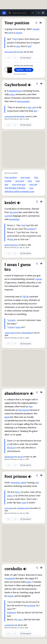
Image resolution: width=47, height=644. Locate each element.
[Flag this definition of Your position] (40, 23)
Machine (11, 448)
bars (12, 94)
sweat (23, 483)
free (31, 407)
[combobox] (21, 13)
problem (31, 229)
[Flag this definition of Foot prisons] (41, 475)
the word (14, 212)
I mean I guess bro (11, 333)
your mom (25, 177)
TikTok (25, 297)
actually (12, 320)
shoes (10, 496)
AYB (16, 625)
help (12, 239)
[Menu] (43, 13)
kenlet (7, 245)
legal (7, 417)
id (8, 444)
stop (18, 46)
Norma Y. (15, 245)
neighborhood (15, 91)
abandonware (10, 457)
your (30, 181)
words (39, 279)
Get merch (26, 58)
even (24, 503)
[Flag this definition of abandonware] (41, 392)
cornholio (8, 625)
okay (20, 620)
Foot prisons (9, 508)
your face (20, 181)
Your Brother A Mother (15, 188)
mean (12, 327)
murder (36, 29)
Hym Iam (20, 52)
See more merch (20, 74)
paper (29, 582)
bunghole (10, 578)
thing (17, 492)
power (11, 596)
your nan (33, 184)
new (30, 107)
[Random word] (32, 13)
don (15, 39)
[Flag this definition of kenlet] (41, 202)
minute (19, 33)
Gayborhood (9, 117)
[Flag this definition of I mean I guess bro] (41, 264)
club (34, 107)
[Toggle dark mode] (38, 13)
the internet (24, 410)
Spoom (20, 457)
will (29, 46)
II (13, 441)
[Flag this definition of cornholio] (41, 568)
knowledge (14, 219)
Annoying (15, 483)
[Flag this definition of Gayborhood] (41, 84)
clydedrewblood (27, 333)
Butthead (11, 613)
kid (10, 33)
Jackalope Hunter (23, 508)
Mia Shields (21, 117)
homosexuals (23, 101)
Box (35, 111)
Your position (9, 52)
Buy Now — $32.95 (24, 70)
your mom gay (19, 184)
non (37, 483)
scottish (8, 216)
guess (18, 327)
